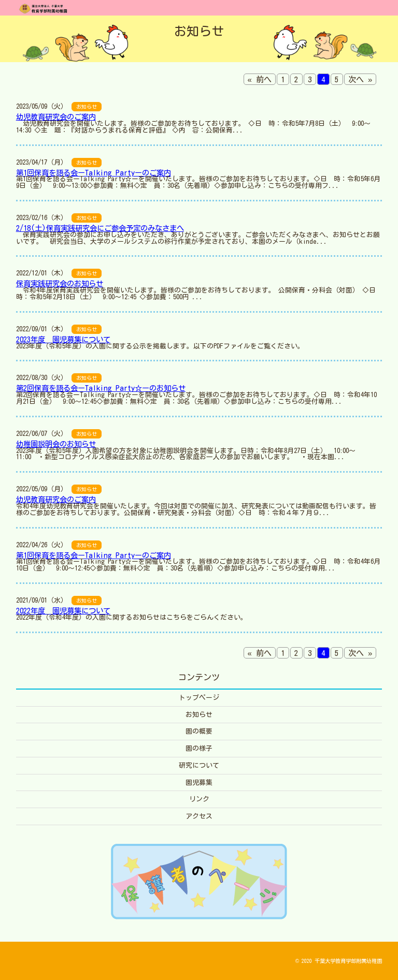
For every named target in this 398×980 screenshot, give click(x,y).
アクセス (199, 816)
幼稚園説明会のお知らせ (56, 444)
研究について (199, 765)
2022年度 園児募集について (63, 611)
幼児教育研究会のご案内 (56, 117)
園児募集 (199, 782)
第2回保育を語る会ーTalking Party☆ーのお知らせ (101, 388)
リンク (199, 799)
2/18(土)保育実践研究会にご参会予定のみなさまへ (100, 228)
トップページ (199, 698)
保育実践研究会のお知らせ (60, 283)
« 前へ (260, 79)
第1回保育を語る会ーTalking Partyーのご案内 (94, 173)
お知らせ (199, 715)
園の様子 (199, 748)
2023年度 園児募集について (63, 339)
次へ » (360, 79)
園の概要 (199, 731)
